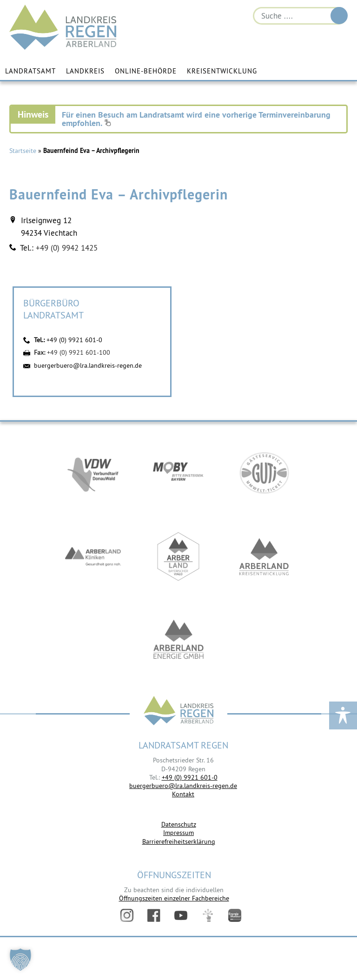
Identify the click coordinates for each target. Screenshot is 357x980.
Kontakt (183, 794)
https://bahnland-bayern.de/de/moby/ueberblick (178, 473)
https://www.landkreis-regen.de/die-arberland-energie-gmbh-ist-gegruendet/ (178, 640)
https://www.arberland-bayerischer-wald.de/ (178, 556)
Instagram (127, 915)
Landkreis (85, 71)
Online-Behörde (146, 71)
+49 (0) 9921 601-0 (74, 340)
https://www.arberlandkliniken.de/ (93, 556)
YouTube (181, 915)
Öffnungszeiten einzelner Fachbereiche (174, 898)
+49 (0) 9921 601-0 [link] (190, 777)
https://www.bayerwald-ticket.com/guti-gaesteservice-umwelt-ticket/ (264, 473)
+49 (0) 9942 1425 (67, 248)
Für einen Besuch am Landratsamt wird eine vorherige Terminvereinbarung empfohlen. (196, 119)
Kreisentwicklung (222, 71)
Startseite (23, 151)
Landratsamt (30, 71)
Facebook (154, 915)
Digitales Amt (208, 915)
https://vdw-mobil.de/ (93, 473)
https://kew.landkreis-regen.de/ (264, 556)
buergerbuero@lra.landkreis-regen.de (88, 365)
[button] (20, 960)
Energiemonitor (235, 915)
